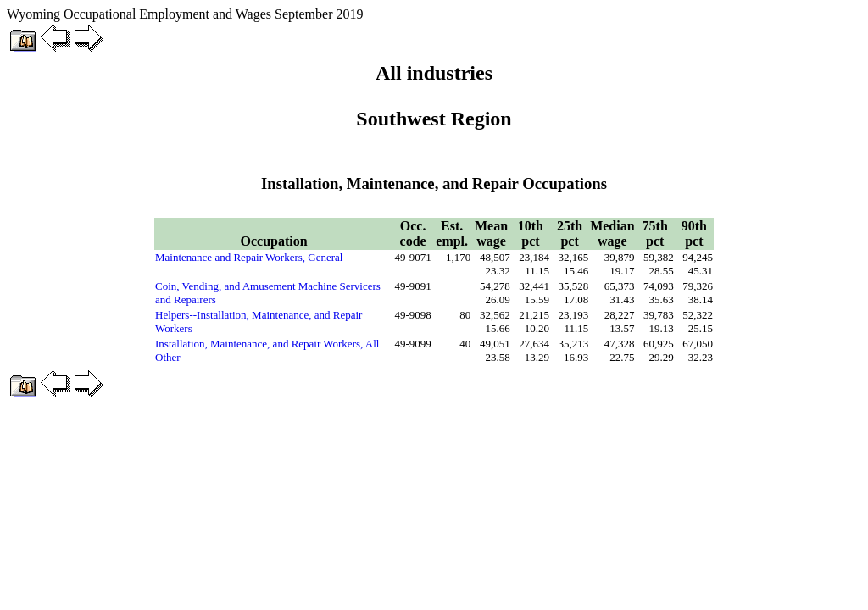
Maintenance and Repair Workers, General (249, 257)
